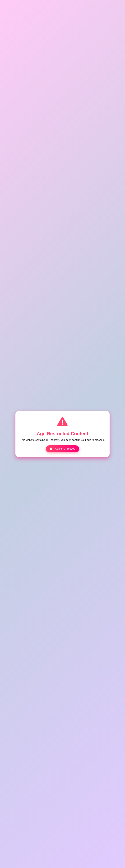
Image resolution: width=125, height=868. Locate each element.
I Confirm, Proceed (62, 449)
